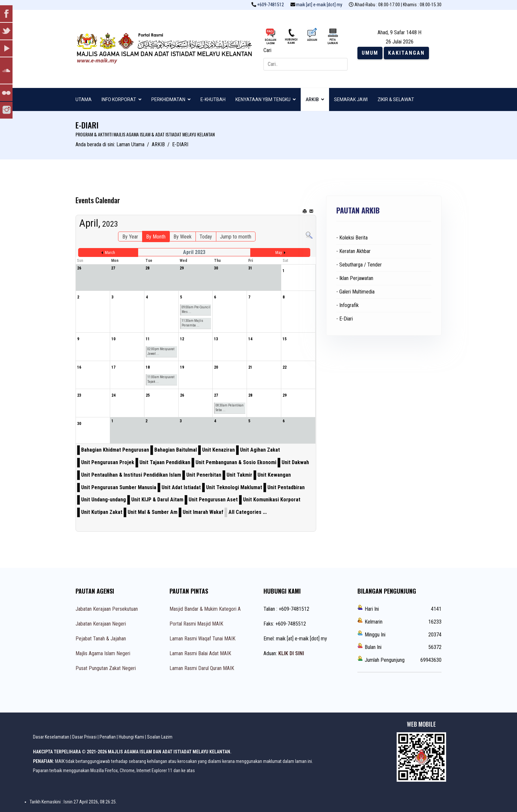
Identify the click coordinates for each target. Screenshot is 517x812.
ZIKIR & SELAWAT (396, 99)
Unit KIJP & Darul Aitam (157, 500)
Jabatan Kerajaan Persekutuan (107, 609)
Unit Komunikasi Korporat (272, 500)
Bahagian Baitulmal (176, 450)
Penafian (108, 737)
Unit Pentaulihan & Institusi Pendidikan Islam (131, 475)
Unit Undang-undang (104, 500)
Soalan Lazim (160, 737)
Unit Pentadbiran (286, 487)
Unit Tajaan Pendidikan (165, 462)
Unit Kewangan (274, 475)
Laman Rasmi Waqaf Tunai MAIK (202, 639)
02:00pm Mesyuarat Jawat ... (161, 351)
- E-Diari (345, 319)
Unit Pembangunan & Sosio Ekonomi (236, 462)
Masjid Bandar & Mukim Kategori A (205, 609)
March (110, 253)
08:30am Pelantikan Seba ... (230, 408)
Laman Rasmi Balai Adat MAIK (200, 653)
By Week (182, 237)
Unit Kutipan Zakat (102, 512)
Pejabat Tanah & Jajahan (101, 639)
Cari (267, 50)
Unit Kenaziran (218, 450)
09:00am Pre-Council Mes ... (196, 309)
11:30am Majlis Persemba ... (192, 323)
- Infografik (348, 305)
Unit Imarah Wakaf (203, 512)
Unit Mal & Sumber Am (152, 512)
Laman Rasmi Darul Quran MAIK (202, 668)
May (279, 253)
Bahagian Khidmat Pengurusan (115, 450)
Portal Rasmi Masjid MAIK (196, 624)
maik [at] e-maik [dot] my (319, 5)
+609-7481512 (271, 5)
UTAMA (84, 99)
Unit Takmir (239, 475)
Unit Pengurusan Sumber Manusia (119, 487)
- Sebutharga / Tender (359, 265)
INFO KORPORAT (119, 99)
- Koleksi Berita (352, 238)
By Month (156, 237)
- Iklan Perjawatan (355, 278)
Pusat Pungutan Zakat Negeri (106, 668)
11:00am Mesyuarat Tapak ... (161, 379)
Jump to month (236, 237)
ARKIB (312, 99)
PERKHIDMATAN (168, 99)
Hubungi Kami (131, 737)
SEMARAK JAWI (351, 99)
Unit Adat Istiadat (181, 487)
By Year (130, 237)
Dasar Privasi (84, 737)
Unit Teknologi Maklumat (234, 487)
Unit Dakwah (295, 462)
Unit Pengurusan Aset (213, 500)
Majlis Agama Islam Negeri (103, 653)
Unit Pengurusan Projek (108, 462)
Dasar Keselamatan (51, 737)
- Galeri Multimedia (355, 292)
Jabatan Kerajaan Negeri (101, 624)
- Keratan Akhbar (353, 251)
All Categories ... (248, 512)
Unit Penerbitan (204, 475)
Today (206, 237)
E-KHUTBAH (213, 99)
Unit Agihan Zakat (260, 450)
